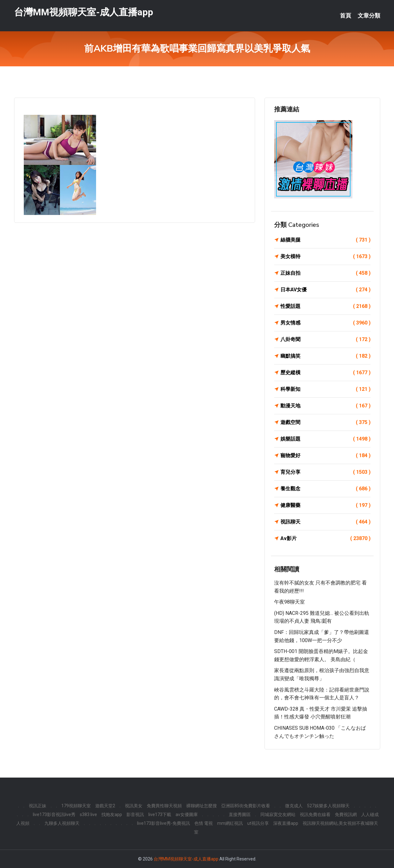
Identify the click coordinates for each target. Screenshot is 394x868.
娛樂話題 (325, 439)
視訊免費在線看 (315, 814)
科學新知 (325, 389)
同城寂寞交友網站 (278, 814)
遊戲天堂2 (105, 806)
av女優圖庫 (187, 814)
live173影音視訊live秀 (54, 814)
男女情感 (325, 323)
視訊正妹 (38, 806)
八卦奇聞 (325, 340)
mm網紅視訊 (230, 823)
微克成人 (294, 806)
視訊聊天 (325, 522)
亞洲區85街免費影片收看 (246, 806)
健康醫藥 (325, 505)
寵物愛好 (325, 456)
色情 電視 (204, 823)
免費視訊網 (346, 814)
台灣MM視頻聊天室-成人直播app (84, 12)
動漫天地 (325, 406)
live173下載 (160, 814)
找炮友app (112, 814)
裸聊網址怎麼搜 (202, 806)
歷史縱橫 (325, 373)
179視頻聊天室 (76, 806)
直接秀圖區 (240, 814)
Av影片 (325, 539)
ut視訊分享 (258, 823)
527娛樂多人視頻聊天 (328, 806)
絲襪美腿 (325, 240)
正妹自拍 (325, 273)
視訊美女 (134, 806)
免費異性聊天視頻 (164, 806)
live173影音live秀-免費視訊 (164, 823)
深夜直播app (286, 823)
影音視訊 (135, 814)
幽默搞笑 (325, 356)
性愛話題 (325, 306)
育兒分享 (325, 472)
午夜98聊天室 (289, 602)
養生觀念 (325, 489)
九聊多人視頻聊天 (62, 823)
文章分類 (369, 16)
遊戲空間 (325, 422)
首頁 (345, 16)
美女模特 (325, 257)
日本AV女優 (325, 290)
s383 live (88, 814)
